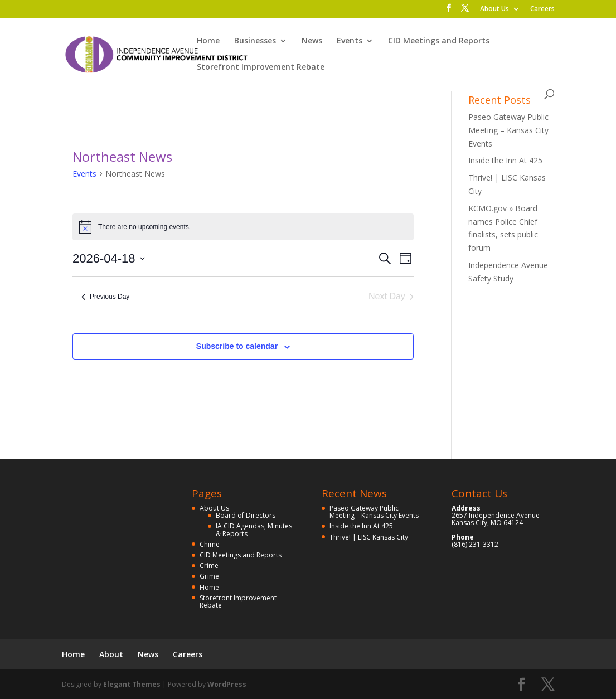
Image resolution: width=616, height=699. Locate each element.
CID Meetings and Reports (439, 41)
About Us (494, 9)
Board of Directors (246, 515)
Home (208, 41)
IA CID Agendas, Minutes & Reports (254, 530)
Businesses (255, 41)
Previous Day (105, 297)
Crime (209, 565)
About (111, 654)
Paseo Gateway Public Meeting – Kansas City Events (508, 130)
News (312, 41)
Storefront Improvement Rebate (261, 67)
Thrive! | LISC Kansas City (369, 537)
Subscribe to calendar (237, 346)
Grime (209, 576)
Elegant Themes (132, 684)
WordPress (227, 684)
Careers (542, 9)
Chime (210, 544)
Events (350, 41)
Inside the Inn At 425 (505, 160)
